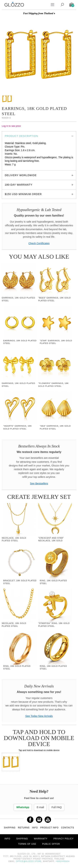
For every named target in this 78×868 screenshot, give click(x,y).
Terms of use (27, 844)
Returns (24, 828)
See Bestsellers (39, 484)
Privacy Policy (64, 839)
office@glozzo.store (29, 861)
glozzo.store (11, 168)
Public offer (51, 844)
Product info (49, 828)
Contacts (68, 828)
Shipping (10, 828)
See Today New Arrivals (39, 716)
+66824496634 (63, 861)
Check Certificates (39, 243)
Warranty (41, 839)
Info (35, 828)
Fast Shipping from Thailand (38, 13)
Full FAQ (57, 807)
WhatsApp (23, 807)
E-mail (40, 807)
